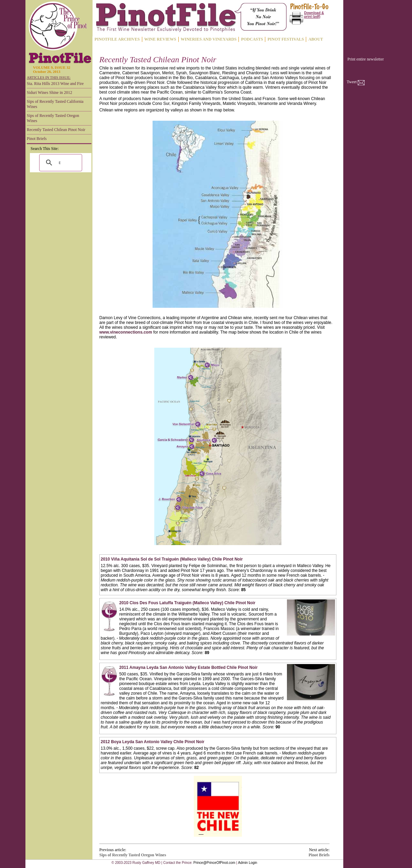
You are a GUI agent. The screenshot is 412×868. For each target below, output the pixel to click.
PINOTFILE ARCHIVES (117, 39)
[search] (60, 163)
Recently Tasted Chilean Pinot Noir (56, 130)
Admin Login (248, 863)
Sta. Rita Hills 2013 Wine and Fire (55, 84)
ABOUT (316, 39)
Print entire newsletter (366, 59)
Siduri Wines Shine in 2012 (49, 93)
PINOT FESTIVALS (286, 39)
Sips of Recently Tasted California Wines (55, 104)
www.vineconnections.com (126, 332)
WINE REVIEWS (160, 39)
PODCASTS (252, 39)
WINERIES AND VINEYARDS (209, 39)
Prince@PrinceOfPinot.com (214, 863)
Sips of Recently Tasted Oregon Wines (53, 118)
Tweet (352, 82)
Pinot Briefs (37, 139)
